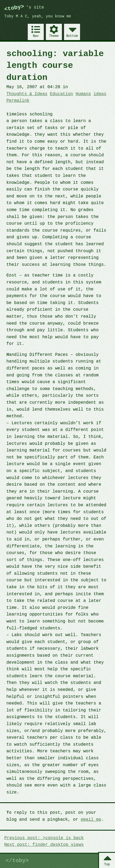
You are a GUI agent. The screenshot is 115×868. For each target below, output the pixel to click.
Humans (83, 94)
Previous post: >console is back (44, 838)
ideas (100, 94)
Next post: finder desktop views (44, 845)
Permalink (18, 101)
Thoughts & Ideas (27, 94)
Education (61, 94)
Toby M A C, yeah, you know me (38, 16)
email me (91, 820)
